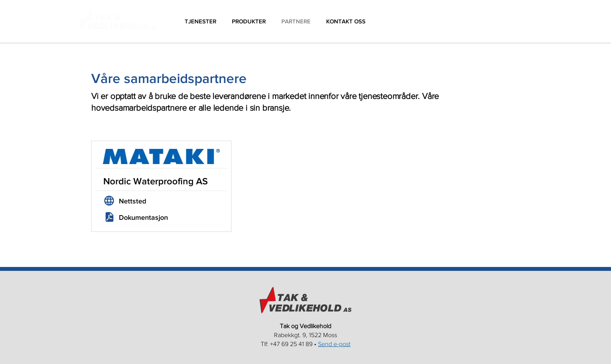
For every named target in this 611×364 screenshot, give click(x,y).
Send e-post (334, 344)
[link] (161, 203)
